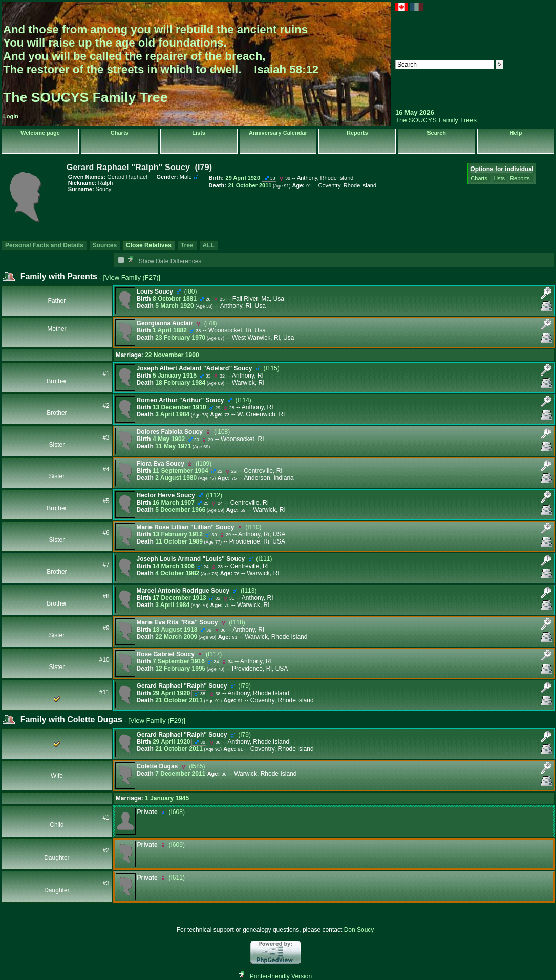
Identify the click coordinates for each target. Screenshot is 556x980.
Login (11, 116)
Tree (187, 245)
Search (436, 133)
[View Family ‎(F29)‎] (157, 721)
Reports (357, 133)
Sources (105, 245)
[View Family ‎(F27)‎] (132, 277)
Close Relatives (149, 245)
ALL (209, 245)
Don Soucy (359, 930)
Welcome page (40, 133)
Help (516, 133)
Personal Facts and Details (44, 245)
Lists (199, 133)
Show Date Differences (164, 261)
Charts (120, 133)
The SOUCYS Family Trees (436, 120)
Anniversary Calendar (278, 133)
